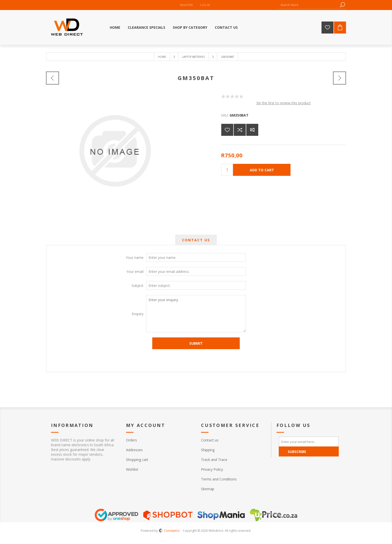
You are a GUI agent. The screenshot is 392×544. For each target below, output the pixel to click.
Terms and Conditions (219, 479)
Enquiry (138, 314)
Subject (137, 286)
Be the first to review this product (284, 103)
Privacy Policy (212, 469)
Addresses (134, 450)
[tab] (196, 240)
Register (186, 5)
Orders (131, 440)
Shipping (208, 450)
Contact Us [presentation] (196, 240)
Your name (135, 257)
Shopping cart (137, 460)
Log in (205, 5)
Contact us (210, 440)
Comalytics (169, 531)
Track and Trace (214, 460)
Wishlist (132, 469)
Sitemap (208, 489)
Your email (135, 271)
